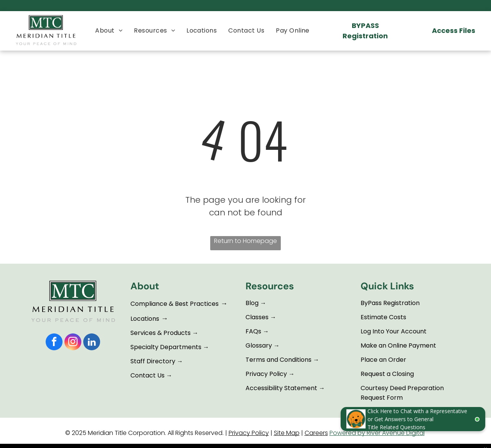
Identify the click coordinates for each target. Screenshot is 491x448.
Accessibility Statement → (285, 388)
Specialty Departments (166, 347)
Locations (145, 319)
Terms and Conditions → (282, 360)
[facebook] (54, 343)
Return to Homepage (245, 241)
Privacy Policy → (270, 374)
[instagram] (73, 343)
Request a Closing (387, 374)
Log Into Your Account (394, 331)
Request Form (382, 398)
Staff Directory (153, 361)
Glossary (259, 345)
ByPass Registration (390, 303)
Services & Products (161, 333)
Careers (316, 433)
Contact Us (147, 375)
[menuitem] (109, 30)
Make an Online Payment (398, 345)
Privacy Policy (249, 433)
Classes (257, 317)
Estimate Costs (383, 317)
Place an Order (383, 360)
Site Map (287, 433)
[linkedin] (92, 343)
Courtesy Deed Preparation (402, 388)
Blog (252, 303)
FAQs (253, 331)
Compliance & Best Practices (175, 304)
